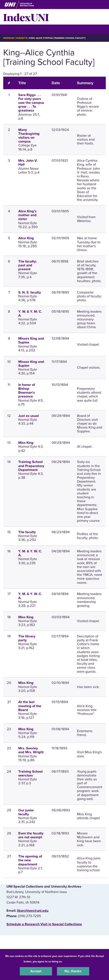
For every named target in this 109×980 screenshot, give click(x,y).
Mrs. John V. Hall (28, 163)
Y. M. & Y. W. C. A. (30, 553)
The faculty (27, 532)
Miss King (26, 443)
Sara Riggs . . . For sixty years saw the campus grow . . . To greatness (31, 103)
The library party (27, 638)
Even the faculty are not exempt (31, 835)
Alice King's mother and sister (27, 215)
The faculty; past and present (27, 265)
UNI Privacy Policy (74, 961)
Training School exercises (30, 773)
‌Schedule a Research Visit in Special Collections (44, 924)
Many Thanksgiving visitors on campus (29, 136)
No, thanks (73, 971)
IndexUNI (26, 17)
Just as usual (28, 416)
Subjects (22, 38)
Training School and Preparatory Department (31, 466)
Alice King (26, 238)
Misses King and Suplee (31, 340)
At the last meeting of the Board (30, 706)
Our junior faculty (26, 812)
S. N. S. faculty (30, 292)
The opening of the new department (30, 860)
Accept (36, 971)
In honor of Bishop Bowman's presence (27, 391)
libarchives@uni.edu (33, 911)
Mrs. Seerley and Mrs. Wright (31, 750)
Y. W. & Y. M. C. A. (30, 314)
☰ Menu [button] (11, 29)
